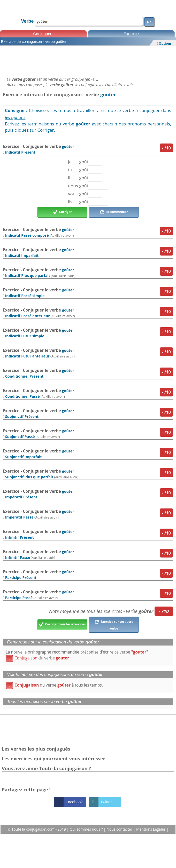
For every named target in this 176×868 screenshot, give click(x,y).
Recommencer (114, 212)
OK (149, 22)
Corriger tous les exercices (62, 625)
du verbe (38, 658)
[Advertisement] (88, 60)
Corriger (62, 212)
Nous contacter (120, 829)
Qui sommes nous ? (87, 829)
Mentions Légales (151, 829)
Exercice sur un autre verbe (114, 624)
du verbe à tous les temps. (55, 685)
